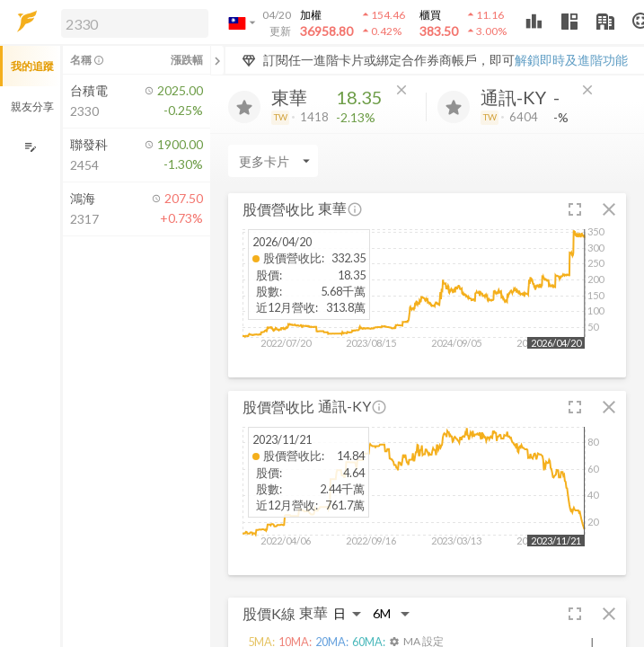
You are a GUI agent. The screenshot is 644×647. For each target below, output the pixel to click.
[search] (135, 23)
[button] (131, 22)
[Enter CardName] (273, 161)
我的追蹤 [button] (32, 66)
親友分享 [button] (32, 106)
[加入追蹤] (244, 107)
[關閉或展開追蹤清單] (217, 60)
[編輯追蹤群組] (30, 147)
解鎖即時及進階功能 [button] (571, 60)
